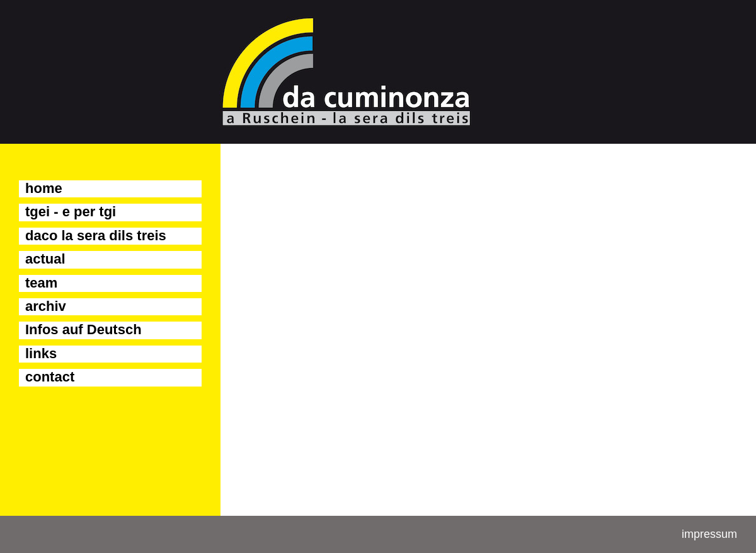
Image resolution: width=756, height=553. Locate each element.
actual (45, 259)
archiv (46, 306)
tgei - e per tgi (71, 212)
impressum (709, 534)
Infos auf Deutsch (83, 329)
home (44, 188)
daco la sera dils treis (96, 236)
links (41, 353)
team (41, 283)
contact (50, 377)
